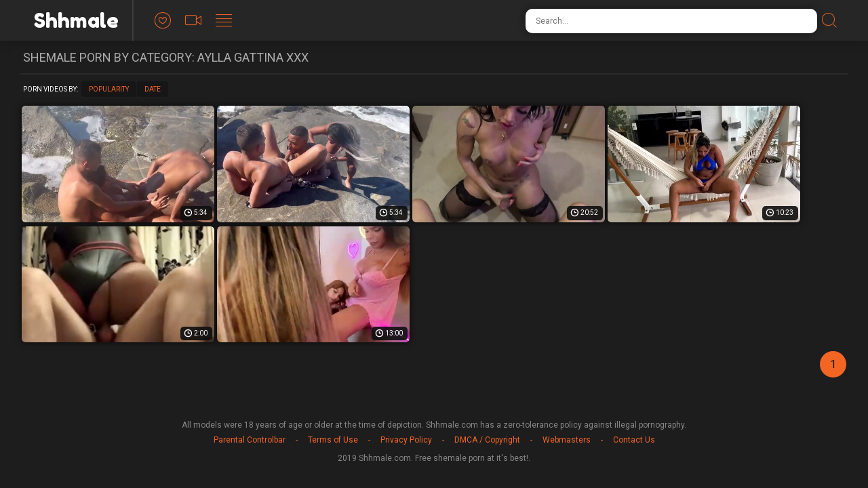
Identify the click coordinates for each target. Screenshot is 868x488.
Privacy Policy (406, 440)
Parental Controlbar (250, 440)
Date (153, 89)
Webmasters (567, 440)
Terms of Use (333, 440)
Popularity (109, 89)
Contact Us (634, 440)
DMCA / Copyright (487, 440)
